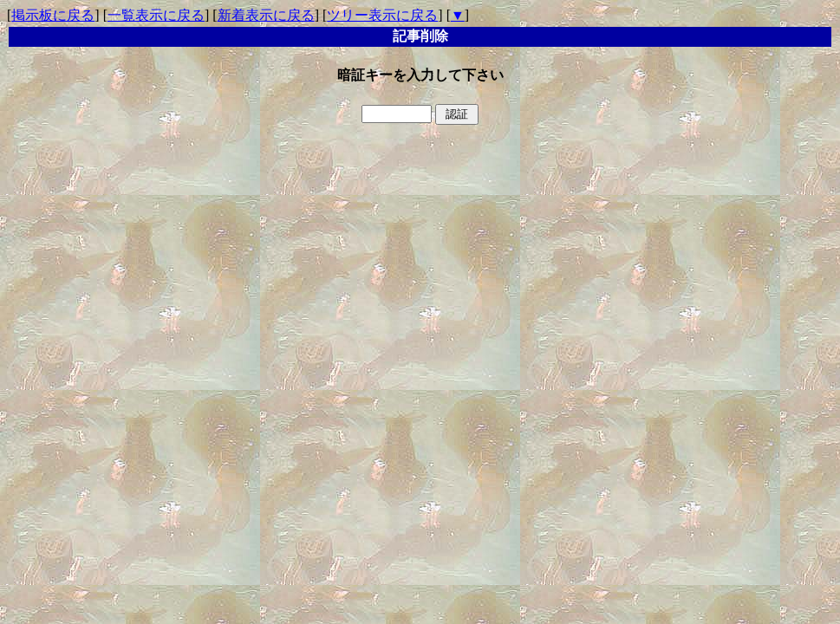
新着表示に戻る (266, 15)
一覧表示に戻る (156, 15)
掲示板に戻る (53, 15)
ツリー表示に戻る (382, 15)
